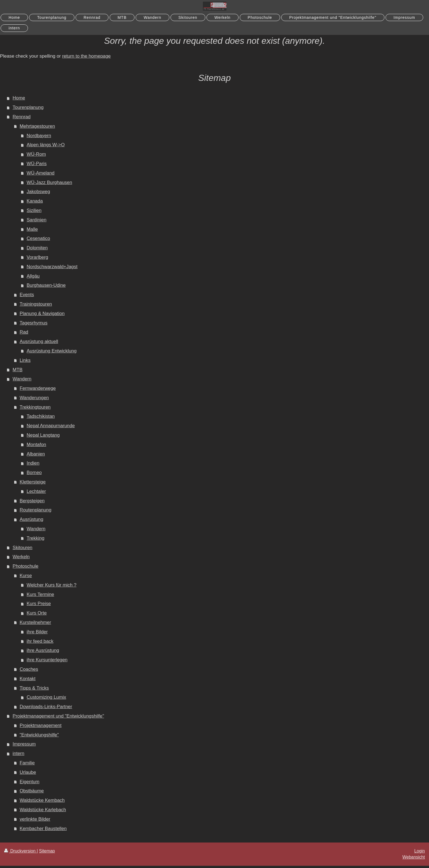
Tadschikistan (41, 416)
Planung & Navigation (42, 313)
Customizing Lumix (46, 697)
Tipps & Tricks (34, 688)
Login (420, 851)
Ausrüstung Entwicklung (51, 351)
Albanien (36, 454)
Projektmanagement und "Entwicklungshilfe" (58, 716)
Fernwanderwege (38, 388)
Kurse (26, 576)
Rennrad (22, 117)
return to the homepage (86, 56)
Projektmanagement (41, 725)
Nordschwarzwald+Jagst (52, 267)
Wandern (22, 379)
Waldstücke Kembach (42, 800)
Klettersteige (33, 482)
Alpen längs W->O (46, 145)
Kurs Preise (39, 604)
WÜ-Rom (36, 154)
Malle (32, 229)
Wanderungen (34, 398)
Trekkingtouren (35, 407)
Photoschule (26, 566)
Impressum (24, 744)
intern (19, 753)
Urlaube (28, 772)
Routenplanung (36, 510)
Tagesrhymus (33, 323)
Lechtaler (36, 491)
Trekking (35, 538)
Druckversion (20, 851)
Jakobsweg (38, 192)
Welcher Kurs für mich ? (51, 585)
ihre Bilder (37, 632)
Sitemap (47, 851)
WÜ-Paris (37, 164)
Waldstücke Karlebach (43, 810)
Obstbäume (32, 791)
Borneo (34, 473)
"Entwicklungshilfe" (39, 735)
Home (19, 98)
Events (27, 295)
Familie (27, 763)
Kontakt (28, 679)
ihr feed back (40, 641)
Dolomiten (37, 248)
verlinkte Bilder (35, 819)
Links (25, 360)
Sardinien (36, 220)
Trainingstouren (36, 304)
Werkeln (21, 557)
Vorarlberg (37, 257)
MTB (18, 370)
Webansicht (414, 857)
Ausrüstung (31, 519)
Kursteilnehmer (35, 622)
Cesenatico (38, 238)
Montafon (36, 445)
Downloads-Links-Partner (46, 707)
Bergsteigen (32, 501)
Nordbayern (39, 136)
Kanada (35, 201)
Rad (24, 332)
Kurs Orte (37, 613)
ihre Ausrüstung (43, 650)
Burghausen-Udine (46, 285)
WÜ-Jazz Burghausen (49, 182)
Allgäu (33, 276)
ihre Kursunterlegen (47, 660)
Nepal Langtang (43, 435)
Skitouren (23, 548)
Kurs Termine (40, 594)
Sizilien (34, 210)
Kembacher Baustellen (43, 829)
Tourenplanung (28, 107)
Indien (33, 463)
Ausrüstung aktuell (39, 341)
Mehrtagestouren (37, 126)
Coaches (29, 669)
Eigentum (29, 782)
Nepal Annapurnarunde (51, 426)
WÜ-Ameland (40, 173)
